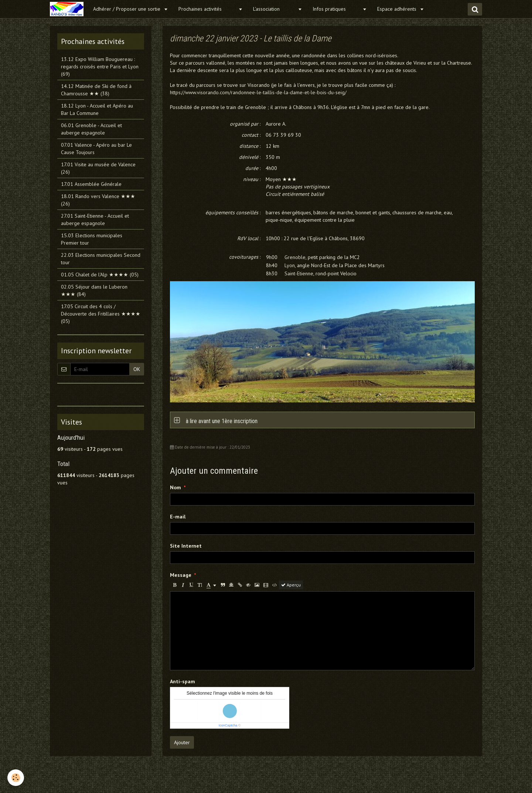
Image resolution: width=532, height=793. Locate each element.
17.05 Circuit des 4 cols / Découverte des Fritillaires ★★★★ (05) (101, 314)
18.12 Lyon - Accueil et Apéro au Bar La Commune (97, 109)
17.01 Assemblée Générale (91, 184)
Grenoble (295, 257)
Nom (175, 487)
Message (181, 575)
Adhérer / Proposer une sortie (127, 9)
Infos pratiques (337, 9)
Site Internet (186, 546)
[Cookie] (16, 778)
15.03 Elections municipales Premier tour (92, 239)
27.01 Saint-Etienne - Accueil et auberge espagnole (95, 219)
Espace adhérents (398, 9)
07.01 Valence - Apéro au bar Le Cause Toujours (96, 149)
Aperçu (291, 585)
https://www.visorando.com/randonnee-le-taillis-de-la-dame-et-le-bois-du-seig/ (258, 92)
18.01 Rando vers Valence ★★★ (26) (98, 200)
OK (137, 369)
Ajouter (182, 742)
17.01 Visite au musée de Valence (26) (98, 168)
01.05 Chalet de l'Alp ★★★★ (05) (100, 275)
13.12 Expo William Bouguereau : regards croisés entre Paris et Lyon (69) (100, 67)
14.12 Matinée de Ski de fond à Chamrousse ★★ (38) (96, 90)
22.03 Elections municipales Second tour (101, 259)
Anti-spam (183, 681)
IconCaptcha (228, 725)
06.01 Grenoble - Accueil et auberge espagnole (91, 129)
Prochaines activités (207, 9)
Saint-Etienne (299, 273)
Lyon (290, 265)
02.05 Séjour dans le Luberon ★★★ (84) (94, 290)
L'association (274, 9)
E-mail (178, 517)
